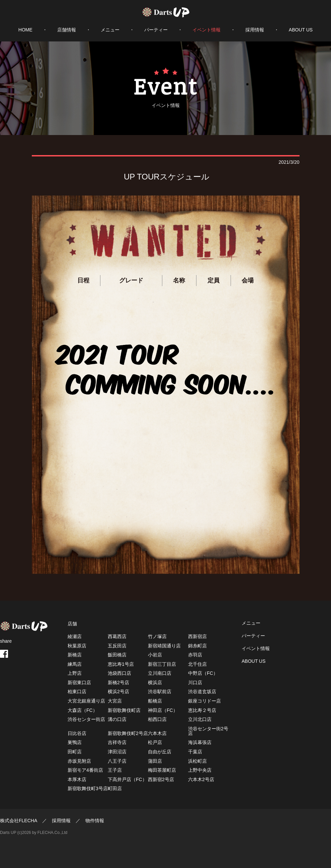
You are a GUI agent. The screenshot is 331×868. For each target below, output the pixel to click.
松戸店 (155, 742)
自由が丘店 (160, 752)
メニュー (110, 30)
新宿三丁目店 (162, 664)
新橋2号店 (118, 683)
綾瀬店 (75, 636)
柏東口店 (77, 692)
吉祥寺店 (117, 742)
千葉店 (195, 752)
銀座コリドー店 (204, 701)
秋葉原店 (77, 646)
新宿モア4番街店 (85, 770)
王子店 (115, 770)
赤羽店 (195, 655)
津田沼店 (117, 752)
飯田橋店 (117, 655)
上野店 (75, 673)
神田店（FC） (163, 710)
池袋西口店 (119, 673)
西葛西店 (117, 636)
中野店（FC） (203, 673)
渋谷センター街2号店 (208, 731)
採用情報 (255, 30)
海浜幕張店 (200, 742)
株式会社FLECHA (19, 821)
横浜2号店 (118, 692)
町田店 (115, 788)
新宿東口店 (79, 683)
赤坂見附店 (79, 761)
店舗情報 (67, 30)
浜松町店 (197, 761)
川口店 (195, 683)
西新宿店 (197, 636)
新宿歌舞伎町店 (124, 710)
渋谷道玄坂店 (202, 692)
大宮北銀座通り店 (86, 701)
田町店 (75, 752)
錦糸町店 (197, 646)
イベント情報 (206, 30)
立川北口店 (200, 719)
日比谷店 (77, 733)
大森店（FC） (82, 710)
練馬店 (75, 664)
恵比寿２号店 (202, 710)
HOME (25, 30)
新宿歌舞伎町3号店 (88, 788)
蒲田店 (155, 761)
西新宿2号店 (161, 779)
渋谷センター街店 (86, 719)
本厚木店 (77, 779)
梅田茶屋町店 (162, 770)
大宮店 (115, 701)
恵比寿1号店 (121, 664)
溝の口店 (117, 719)
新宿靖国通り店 (164, 646)
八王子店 (117, 761)
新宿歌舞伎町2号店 (128, 733)
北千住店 (197, 664)
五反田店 (117, 646)
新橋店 (75, 655)
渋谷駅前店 (160, 692)
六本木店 (157, 733)
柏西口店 (157, 719)
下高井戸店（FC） (127, 779)
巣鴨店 (75, 742)
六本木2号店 (201, 779)
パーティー (156, 30)
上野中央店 (200, 770)
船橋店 (155, 701)
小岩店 (155, 655)
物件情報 (95, 821)
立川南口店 (160, 673)
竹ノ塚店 (157, 636)
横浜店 (155, 683)
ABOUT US (301, 30)
